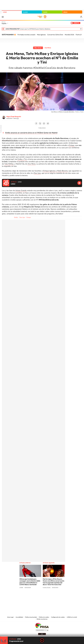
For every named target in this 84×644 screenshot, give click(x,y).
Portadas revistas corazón (26, 35)
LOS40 (5, 12)
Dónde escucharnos (42, 619)
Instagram (30, 595)
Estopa (72, 145)
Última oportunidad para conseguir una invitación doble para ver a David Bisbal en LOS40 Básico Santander (30, 582)
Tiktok (34, 595)
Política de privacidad (31, 617)
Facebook (36, 123)
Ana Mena (48, 48)
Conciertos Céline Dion (55, 35)
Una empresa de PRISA (42, 625)
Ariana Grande (21, 191)
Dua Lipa (37, 173)
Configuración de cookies (58, 617)
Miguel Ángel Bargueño (14, 117)
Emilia (16, 217)
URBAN (65, 12)
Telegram (48, 123)
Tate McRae (9, 164)
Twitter (40, 123)
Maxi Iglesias (41, 35)
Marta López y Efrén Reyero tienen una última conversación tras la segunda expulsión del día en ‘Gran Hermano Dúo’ (54, 582)
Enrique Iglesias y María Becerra (55, 171)
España (4, 23)
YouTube (38, 595)
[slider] (42, 636)
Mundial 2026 (69, 35)
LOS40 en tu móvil (72, 617)
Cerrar (81, 29)
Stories (54, 595)
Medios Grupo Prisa (42, 630)
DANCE (45, 12)
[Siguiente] (81, 35)
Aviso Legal (10, 617)
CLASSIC (25, 12)
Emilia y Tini (22, 159)
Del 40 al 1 (38, 48)
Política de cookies (44, 617)
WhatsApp (44, 123)
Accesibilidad (19, 617)
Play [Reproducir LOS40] (42, 640)
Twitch (50, 595)
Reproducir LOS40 (79, 183)
